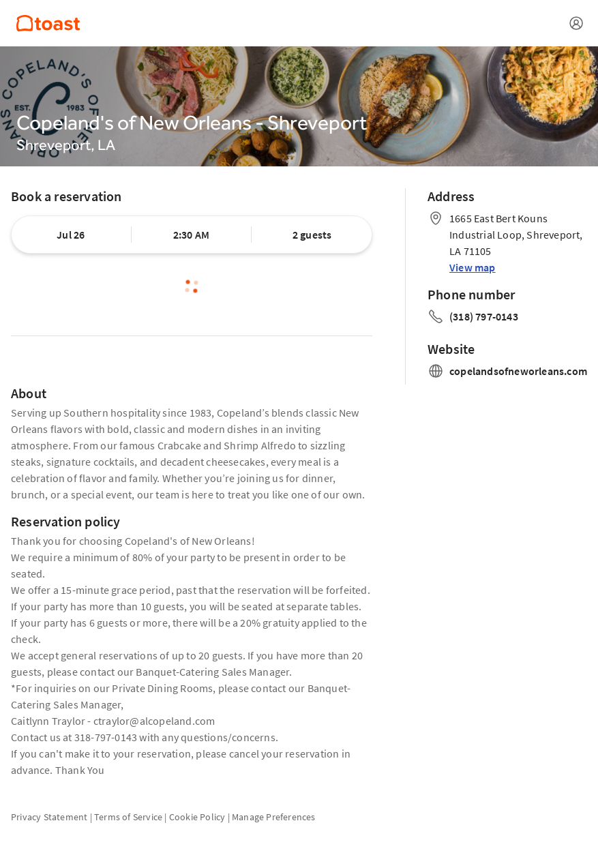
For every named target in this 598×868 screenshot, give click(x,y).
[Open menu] (576, 23)
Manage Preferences (274, 817)
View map (473, 267)
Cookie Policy (197, 817)
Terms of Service (128, 817)
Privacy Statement (49, 817)
